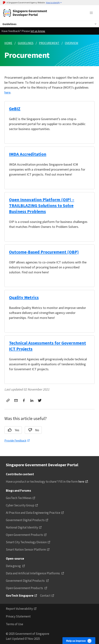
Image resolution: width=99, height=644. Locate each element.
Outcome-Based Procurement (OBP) (44, 252)
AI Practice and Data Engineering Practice (33, 513)
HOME (8, 43)
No (32, 430)
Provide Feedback (15, 440)
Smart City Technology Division (26, 542)
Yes (12, 430)
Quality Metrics (24, 297)
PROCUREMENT (49, 43)
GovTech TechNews (19, 498)
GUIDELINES (26, 43)
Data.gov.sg (14, 566)
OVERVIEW (72, 43)
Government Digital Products (25, 520)
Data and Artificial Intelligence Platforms (33, 573)
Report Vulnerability (19, 609)
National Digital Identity (22, 527)
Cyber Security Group (20, 505)
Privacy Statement (18, 616)
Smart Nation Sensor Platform (26, 549)
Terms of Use (15, 624)
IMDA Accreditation (28, 154)
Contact (45, 596)
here (7, 92)
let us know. (38, 31)
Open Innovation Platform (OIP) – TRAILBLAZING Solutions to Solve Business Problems (42, 205)
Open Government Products (24, 535)
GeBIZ (15, 109)
